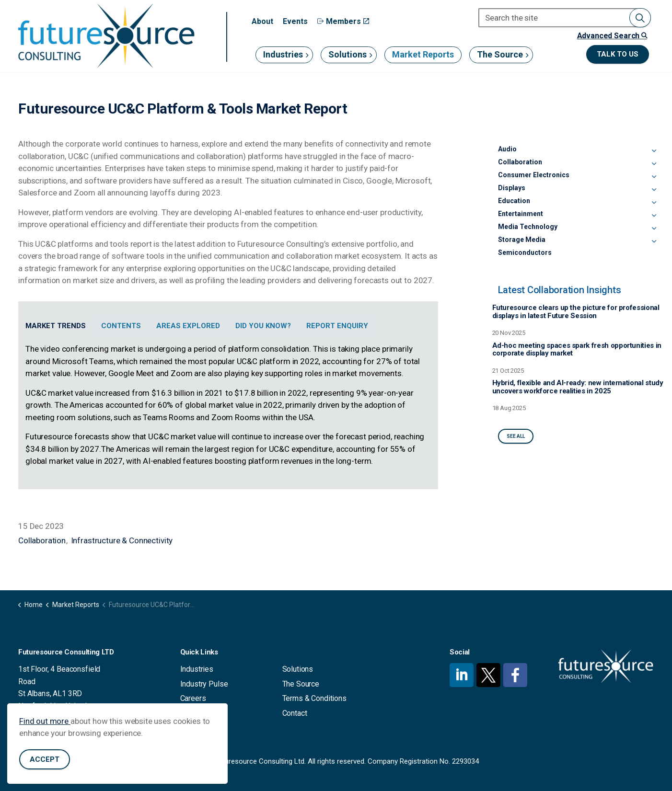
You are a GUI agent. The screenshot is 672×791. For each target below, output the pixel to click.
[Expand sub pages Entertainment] (654, 216)
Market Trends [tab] (56, 326)
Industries (283, 54)
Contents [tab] (121, 326)
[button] (640, 18)
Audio (507, 149)
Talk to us (618, 54)
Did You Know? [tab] (263, 326)
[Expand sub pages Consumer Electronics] (654, 177)
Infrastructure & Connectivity (122, 540)
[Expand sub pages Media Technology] (654, 229)
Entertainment (521, 214)
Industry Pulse (204, 684)
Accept (45, 760)
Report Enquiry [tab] (337, 326)
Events (295, 21)
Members (343, 21)
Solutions (348, 54)
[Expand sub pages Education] (654, 203)
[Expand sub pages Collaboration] (654, 164)
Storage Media (522, 240)
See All (516, 436)
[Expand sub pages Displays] (654, 190)
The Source (500, 54)
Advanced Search (612, 36)
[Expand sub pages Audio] (654, 151)
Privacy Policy (204, 713)
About (262, 21)
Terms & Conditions (314, 698)
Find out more (45, 721)
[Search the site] (565, 18)
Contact (295, 713)
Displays (512, 188)
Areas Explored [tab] (188, 326)
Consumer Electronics (534, 175)
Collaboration (42, 540)
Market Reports (423, 54)
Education (514, 201)
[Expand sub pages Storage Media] (654, 241)
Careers (193, 698)
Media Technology (528, 227)
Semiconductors (525, 252)
